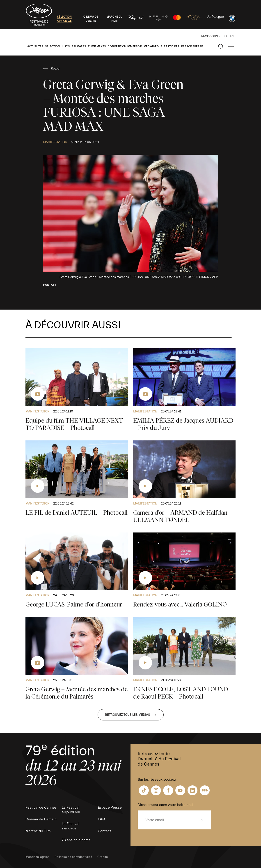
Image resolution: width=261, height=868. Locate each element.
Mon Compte (211, 36)
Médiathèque (153, 46)
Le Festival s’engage (71, 826)
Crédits (103, 857)
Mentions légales (37, 857)
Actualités (35, 46)
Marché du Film (38, 831)
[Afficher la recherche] (221, 46)
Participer (172, 46)
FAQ (101, 819)
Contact (104, 831)
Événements (97, 46)
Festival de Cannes (41, 808)
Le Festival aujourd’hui (71, 810)
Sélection (52, 46)
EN (232, 36)
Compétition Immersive (125, 46)
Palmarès (79, 46)
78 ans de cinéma (76, 840)
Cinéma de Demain (41, 819)
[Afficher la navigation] (231, 46)
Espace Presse (192, 46)
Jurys (66, 46)
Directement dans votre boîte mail (166, 805)
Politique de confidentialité (73, 857)
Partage (50, 285)
